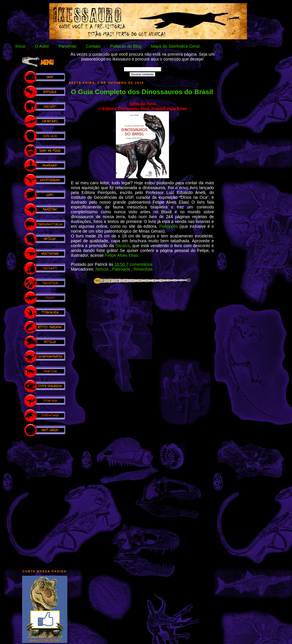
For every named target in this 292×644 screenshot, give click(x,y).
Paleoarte (122, 269)
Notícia (103, 269)
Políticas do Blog (126, 46)
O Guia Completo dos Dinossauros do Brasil (142, 92)
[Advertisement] (45, 501)
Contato (93, 46)
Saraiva (122, 246)
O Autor (42, 46)
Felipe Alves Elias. (122, 255)
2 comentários (139, 264)
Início (20, 46)
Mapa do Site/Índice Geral (175, 46)
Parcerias (68, 46)
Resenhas (143, 269)
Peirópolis (169, 226)
